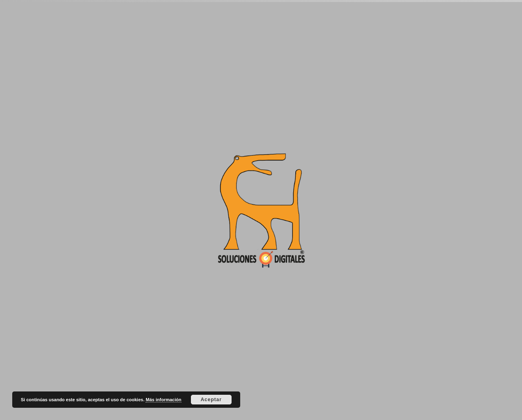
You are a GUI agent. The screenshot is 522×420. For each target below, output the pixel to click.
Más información (163, 400)
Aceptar (211, 400)
